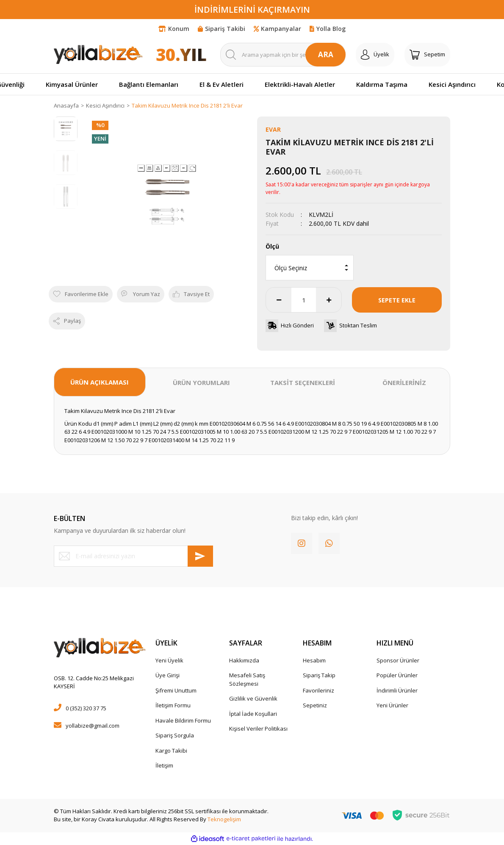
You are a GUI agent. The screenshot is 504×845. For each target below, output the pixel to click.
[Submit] (200, 556)
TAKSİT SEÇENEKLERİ (303, 382)
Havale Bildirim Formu (183, 720)
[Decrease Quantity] (279, 300)
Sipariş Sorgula (175, 735)
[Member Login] (375, 55)
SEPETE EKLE (397, 300)
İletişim (164, 765)
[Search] (283, 55)
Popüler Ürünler (397, 675)
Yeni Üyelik (169, 660)
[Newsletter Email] (133, 556)
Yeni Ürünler (392, 705)
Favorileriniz (318, 690)
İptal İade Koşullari (253, 714)
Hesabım (314, 660)
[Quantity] (304, 300)
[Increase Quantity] (329, 300)
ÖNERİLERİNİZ (404, 382)
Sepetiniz (315, 705)
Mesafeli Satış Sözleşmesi (247, 679)
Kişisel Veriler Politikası (258, 729)
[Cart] (427, 55)
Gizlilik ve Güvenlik (253, 698)
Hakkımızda (244, 660)
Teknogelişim (224, 819)
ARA (326, 54)
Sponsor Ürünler (398, 660)
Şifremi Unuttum (176, 690)
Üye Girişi (168, 675)
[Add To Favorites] (81, 294)
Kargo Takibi (171, 751)
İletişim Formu (173, 705)
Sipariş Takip (319, 675)
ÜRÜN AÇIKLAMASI (100, 382)
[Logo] (98, 54)
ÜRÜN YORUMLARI (201, 382)
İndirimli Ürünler (397, 690)
